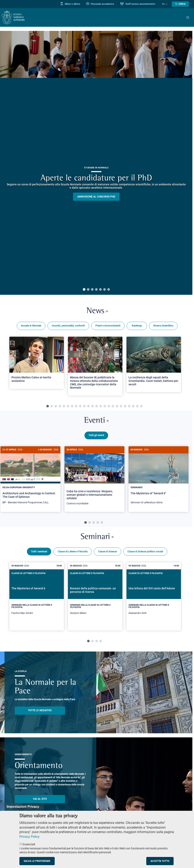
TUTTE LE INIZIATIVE (40, 711)
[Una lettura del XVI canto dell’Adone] (154, 597)
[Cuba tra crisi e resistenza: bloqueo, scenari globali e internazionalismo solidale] (94, 478)
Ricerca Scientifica (163, 326)
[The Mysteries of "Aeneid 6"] (159, 478)
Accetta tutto (160, 861)
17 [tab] (113, 407)
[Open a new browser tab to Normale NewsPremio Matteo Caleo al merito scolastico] (37, 363)
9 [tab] (80, 407)
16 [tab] (109, 407)
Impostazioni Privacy (23, 807)
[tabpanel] (96, 163)
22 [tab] (133, 407)
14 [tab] (101, 407)
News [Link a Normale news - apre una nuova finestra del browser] (97, 311)
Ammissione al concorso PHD (96, 197)
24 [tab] (141, 407)
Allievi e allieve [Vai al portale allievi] (71, 4)
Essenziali (29, 844)
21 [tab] (129, 407)
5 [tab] (100, 290)
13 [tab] (96, 407)
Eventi (96, 421)
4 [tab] (96, 290)
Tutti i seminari (39, 552)
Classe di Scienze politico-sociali (145, 552)
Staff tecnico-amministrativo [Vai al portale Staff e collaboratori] (138, 4)
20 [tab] (125, 407)
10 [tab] (84, 407)
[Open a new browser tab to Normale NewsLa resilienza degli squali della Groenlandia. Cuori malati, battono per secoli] (154, 364)
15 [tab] (105, 407)
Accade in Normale (31, 326)
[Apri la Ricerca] (180, 4)
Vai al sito (40, 799)
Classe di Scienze (108, 552)
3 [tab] (92, 290)
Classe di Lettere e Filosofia (73, 552)
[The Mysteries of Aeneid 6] (37, 597)
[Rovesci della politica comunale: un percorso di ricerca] (95, 597)
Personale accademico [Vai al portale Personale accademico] (101, 4)
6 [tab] (104, 290)
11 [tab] (88, 407)
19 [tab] (121, 407)
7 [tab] (109, 290)
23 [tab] (137, 407)
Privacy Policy (29, 837)
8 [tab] (76, 407)
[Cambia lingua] (166, 4)
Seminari (97, 537)
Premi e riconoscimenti (108, 326)
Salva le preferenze (37, 861)
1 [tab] (84, 290)
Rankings (137, 326)
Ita (164, 4)
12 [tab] (92, 407)
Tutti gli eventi (96, 435)
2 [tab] (88, 290)
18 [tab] (117, 407)
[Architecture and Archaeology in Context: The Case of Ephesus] (30, 478)
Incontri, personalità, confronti (68, 326)
